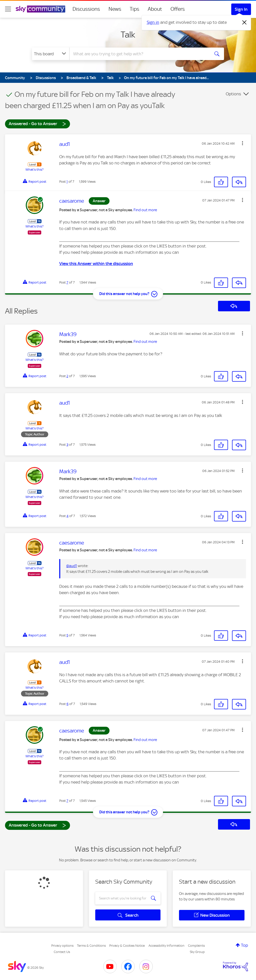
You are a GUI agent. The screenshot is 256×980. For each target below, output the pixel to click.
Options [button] (233, 94)
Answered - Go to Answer (37, 124)
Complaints (196, 946)
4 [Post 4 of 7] (67, 516)
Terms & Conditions (91, 946)
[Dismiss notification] (244, 23)
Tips (134, 9)
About (155, 9)
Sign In (241, 9)
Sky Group (197, 952)
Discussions (86, 9)
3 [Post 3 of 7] (67, 445)
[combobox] (139, 54)
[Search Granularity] (51, 54)
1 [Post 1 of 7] (67, 182)
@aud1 (72, 566)
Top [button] (244, 945)
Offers (178, 9)
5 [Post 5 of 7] (67, 635)
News (115, 9)
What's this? (34, 170)
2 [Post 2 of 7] (67, 376)
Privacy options (62, 946)
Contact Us (62, 952)
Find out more (145, 210)
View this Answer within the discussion (96, 264)
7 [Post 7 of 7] (67, 282)
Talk (128, 35)
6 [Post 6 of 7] (67, 704)
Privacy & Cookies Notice (127, 946)
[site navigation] (8, 9)
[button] (242, 143)
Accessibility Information (166, 946)
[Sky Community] (40, 9)
